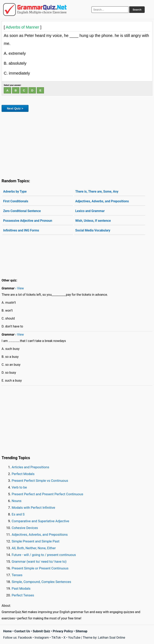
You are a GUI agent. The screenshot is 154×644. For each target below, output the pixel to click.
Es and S (18, 514)
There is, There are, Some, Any (97, 191)
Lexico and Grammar (90, 211)
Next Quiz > (15, 108)
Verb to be (19, 487)
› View (19, 288)
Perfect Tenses (23, 595)
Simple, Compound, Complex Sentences (41, 582)
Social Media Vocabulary (93, 230)
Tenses (17, 575)
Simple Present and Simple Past (36, 541)
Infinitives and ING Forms (21, 230)
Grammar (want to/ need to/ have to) (39, 561)
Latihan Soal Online (112, 638)
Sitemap (82, 631)
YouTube (74, 638)
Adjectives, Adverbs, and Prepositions (102, 201)
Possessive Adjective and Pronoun (28, 221)
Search (137, 10)
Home (7, 631)
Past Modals (21, 588)
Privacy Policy (63, 631)
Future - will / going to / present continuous (44, 555)
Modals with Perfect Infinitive (33, 508)
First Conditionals (16, 201)
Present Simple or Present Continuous (40, 568)
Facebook (25, 638)
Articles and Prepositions (30, 467)
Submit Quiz (41, 631)
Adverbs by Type (15, 191)
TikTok (56, 638)
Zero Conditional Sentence (22, 211)
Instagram (42, 638)
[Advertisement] (77, 144)
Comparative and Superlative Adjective (40, 521)
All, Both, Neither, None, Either (34, 548)
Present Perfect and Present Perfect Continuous (47, 494)
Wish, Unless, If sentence (93, 221)
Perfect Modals (23, 474)
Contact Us (22, 631)
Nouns (17, 501)
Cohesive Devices (25, 528)
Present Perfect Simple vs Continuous (40, 481)
